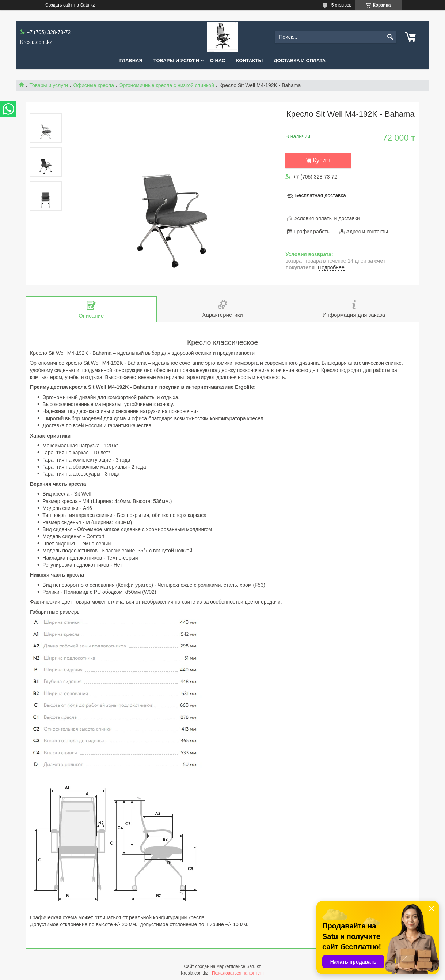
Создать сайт (59, 5)
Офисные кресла (94, 85)
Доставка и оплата (300, 61)
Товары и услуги (176, 61)
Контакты (249, 61)
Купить (322, 160)
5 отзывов (341, 5)
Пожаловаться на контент (238, 973)
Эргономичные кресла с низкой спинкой (166, 85)
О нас (218, 61)
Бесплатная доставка (320, 195)
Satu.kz (254, 966)
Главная (131, 61)
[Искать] (390, 37)
